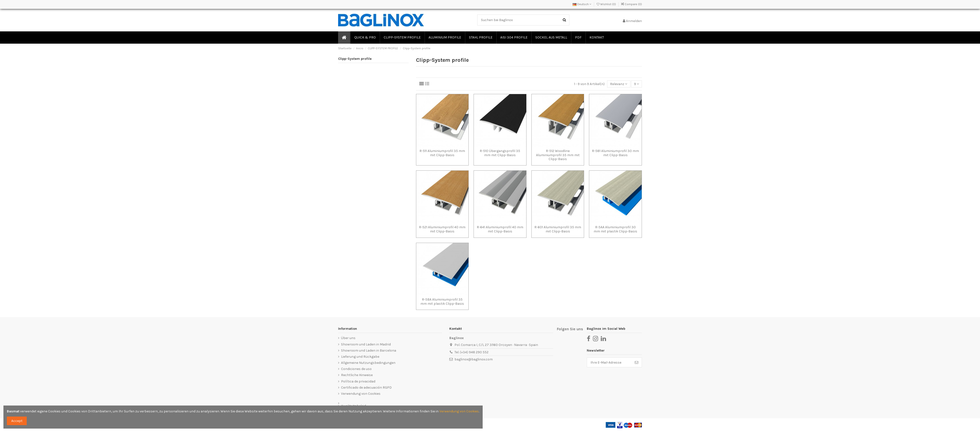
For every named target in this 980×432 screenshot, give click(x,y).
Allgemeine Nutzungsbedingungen (368, 363)
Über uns (348, 338)
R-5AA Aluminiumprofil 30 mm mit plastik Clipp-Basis (615, 229)
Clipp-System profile (355, 59)
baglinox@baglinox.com (474, 359)
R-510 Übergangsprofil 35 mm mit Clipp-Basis (500, 153)
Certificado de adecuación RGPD (366, 388)
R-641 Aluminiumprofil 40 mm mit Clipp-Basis (500, 229)
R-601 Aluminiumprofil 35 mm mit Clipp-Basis (558, 229)
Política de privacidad (358, 381)
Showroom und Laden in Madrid (366, 344)
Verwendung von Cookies (361, 394)
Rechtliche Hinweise (357, 375)
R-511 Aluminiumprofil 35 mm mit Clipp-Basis (442, 153)
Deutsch (582, 4)
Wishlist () (607, 4)
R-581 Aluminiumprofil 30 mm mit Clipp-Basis (615, 153)
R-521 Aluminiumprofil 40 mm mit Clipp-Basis (442, 229)
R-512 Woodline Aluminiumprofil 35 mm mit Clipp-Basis (558, 155)
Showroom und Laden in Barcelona (369, 350)
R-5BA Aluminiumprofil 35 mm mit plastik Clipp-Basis (442, 302)
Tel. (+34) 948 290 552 (472, 352)
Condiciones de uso (356, 369)
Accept (17, 421)
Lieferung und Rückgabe (360, 357)
